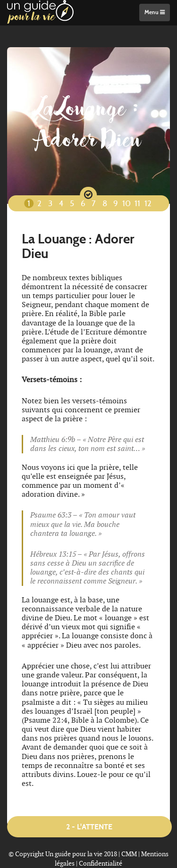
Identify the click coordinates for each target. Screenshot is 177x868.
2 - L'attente (89, 827)
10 (126, 204)
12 (148, 204)
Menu (155, 12)
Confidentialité (101, 863)
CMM (129, 854)
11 (137, 204)
